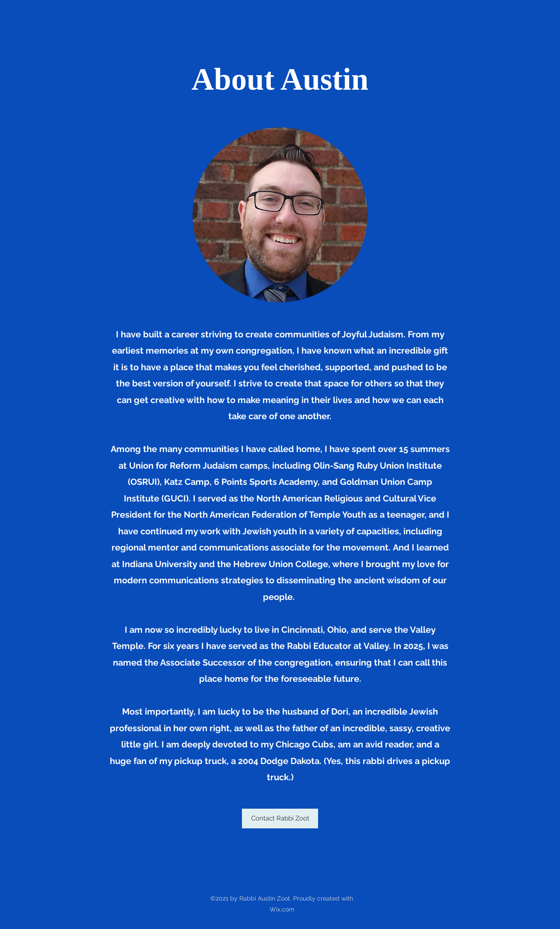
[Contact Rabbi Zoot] (280, 819)
